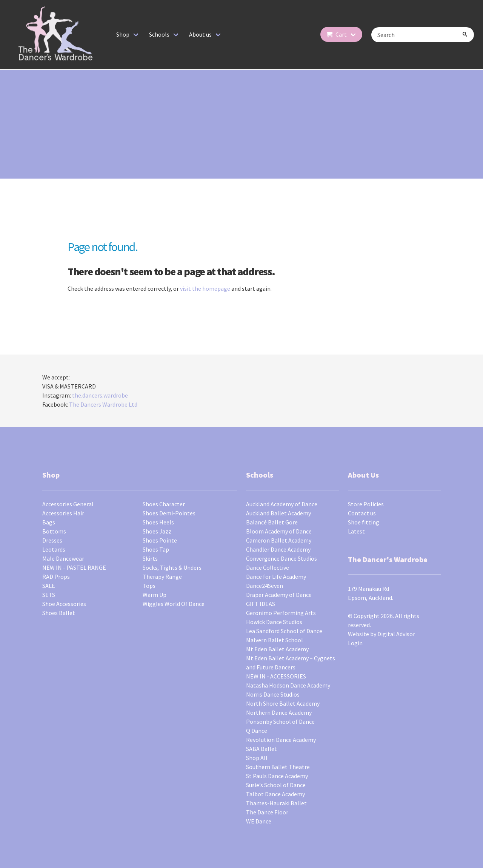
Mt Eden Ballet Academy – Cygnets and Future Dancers (291, 663)
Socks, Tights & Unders (172, 567)
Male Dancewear (63, 558)
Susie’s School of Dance (276, 785)
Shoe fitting (364, 522)
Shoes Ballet (59, 613)
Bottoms (54, 531)
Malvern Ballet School (275, 640)
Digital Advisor (396, 634)
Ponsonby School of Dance (280, 722)
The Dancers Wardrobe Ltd (103, 404)
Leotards (54, 549)
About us (200, 34)
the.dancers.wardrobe (100, 395)
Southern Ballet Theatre (278, 767)
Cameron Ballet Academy (279, 540)
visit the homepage (205, 288)
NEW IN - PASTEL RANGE (74, 567)
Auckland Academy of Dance (282, 504)
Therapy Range (162, 577)
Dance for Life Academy (276, 577)
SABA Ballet (261, 749)
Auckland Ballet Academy (278, 513)
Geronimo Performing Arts (281, 613)
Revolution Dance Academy (281, 740)
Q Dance (257, 731)
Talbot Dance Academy (275, 794)
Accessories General (68, 504)
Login (355, 643)
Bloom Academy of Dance (279, 531)
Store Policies (366, 504)
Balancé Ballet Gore (272, 522)
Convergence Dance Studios (281, 558)
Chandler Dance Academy (278, 549)
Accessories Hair (63, 513)
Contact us (362, 513)
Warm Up (155, 595)
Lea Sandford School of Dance (284, 631)
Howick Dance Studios (274, 622)
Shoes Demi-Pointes (169, 513)
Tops (149, 586)
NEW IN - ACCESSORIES (276, 676)
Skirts (150, 558)
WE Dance (259, 821)
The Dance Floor (267, 812)
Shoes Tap (156, 549)
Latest (356, 531)
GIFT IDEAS (261, 604)
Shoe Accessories (64, 604)
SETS (49, 595)
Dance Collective (268, 567)
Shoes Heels (158, 522)
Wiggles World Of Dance (174, 604)
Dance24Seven (265, 586)
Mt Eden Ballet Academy (277, 649)
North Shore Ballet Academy (283, 703)
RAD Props (56, 577)
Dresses (52, 540)
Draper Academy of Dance (279, 595)
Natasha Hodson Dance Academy (288, 685)
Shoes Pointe (160, 540)
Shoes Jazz (157, 531)
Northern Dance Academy (279, 712)
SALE (49, 586)
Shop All (257, 758)
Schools (159, 34)
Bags (49, 522)
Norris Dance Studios (273, 694)
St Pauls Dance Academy (277, 776)
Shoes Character (164, 504)
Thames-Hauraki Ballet (276, 803)
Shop (123, 34)
